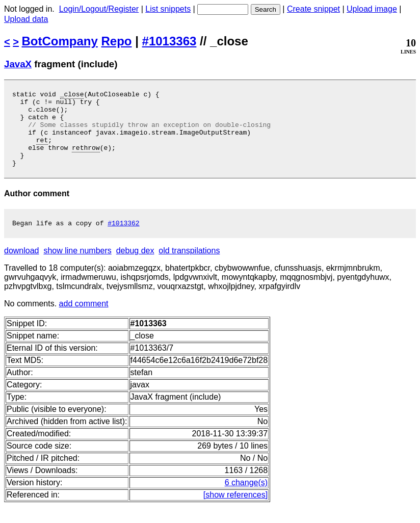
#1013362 (123, 240)
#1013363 (169, 41)
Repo (117, 41)
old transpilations (189, 267)
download (22, 267)
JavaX (18, 64)
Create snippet (313, 9)
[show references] (235, 512)
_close (72, 95)
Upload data (26, 19)
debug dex (135, 267)
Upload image (372, 9)
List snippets (168, 9)
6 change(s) (246, 499)
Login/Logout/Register (99, 9)
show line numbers (77, 267)
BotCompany (60, 41)
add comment (84, 320)
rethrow (86, 160)
